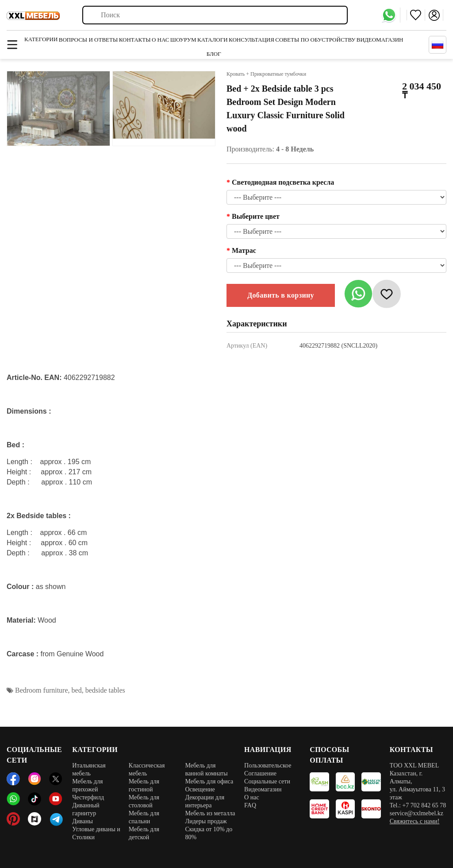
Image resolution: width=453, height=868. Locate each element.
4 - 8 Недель (295, 149)
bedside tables (105, 690)
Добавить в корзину (281, 295)
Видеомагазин (380, 40)
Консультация (251, 40)
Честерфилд (88, 797)
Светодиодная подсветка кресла (283, 182)
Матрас (244, 250)
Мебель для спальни (144, 817)
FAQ (250, 805)
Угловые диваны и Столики (96, 833)
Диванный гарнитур (86, 809)
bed (77, 690)
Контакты (135, 40)
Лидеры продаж (206, 821)
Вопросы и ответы (88, 40)
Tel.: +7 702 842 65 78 (418, 805)
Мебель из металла (210, 813)
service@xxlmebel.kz (417, 813)
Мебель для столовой (144, 801)
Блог (214, 54)
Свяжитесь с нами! (415, 821)
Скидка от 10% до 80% (209, 833)
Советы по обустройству (315, 40)
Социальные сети (267, 781)
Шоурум (183, 40)
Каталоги (213, 40)
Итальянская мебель (89, 769)
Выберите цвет (256, 216)
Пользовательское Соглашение (268, 769)
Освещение (200, 789)
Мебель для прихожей (87, 785)
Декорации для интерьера (205, 801)
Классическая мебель (147, 769)
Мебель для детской (144, 833)
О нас (160, 40)
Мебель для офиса (209, 781)
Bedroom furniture (42, 690)
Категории (41, 39)
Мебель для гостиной (144, 785)
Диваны (83, 821)
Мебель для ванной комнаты (206, 769)
